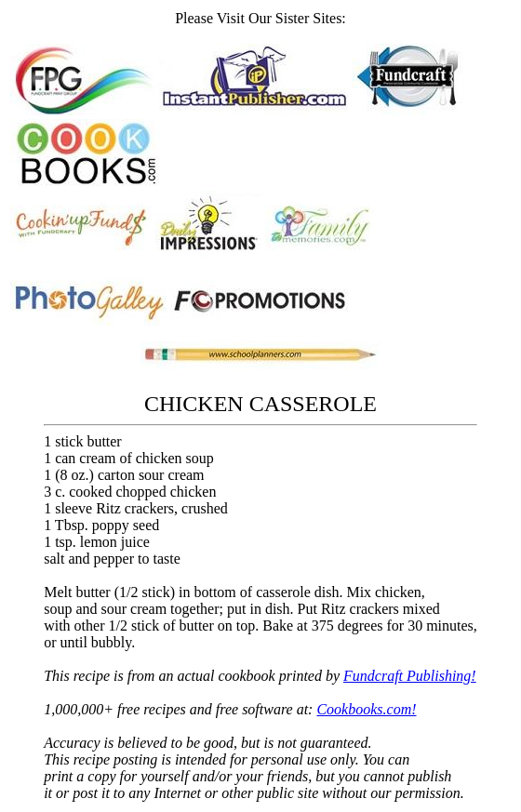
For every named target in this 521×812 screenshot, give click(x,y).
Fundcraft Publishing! (410, 676)
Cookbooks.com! (366, 709)
